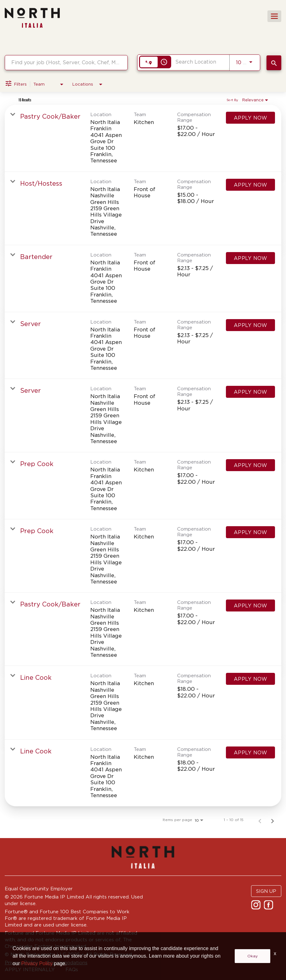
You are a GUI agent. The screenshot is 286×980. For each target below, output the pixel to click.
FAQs (72, 969)
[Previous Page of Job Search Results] (260, 820)
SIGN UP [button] (266, 891)
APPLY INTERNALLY (30, 969)
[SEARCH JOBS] (274, 63)
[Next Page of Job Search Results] (272, 820)
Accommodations (67, 963)
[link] (143, 138)
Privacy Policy (22, 963)
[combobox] (66, 62)
